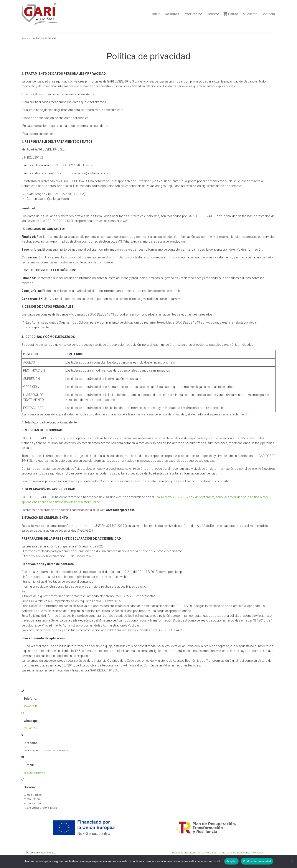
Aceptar (232, 861)
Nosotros (172, 14)
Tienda (211, 14)
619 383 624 (30, 728)
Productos (191, 14)
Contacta (268, 14)
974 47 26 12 (31, 706)
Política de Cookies (207, 853)
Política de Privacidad (183, 853)
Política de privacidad (257, 861)
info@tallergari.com (34, 773)
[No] (292, 861)
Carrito (231, 14)
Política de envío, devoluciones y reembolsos (242, 853)
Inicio (156, 14)
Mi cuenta (250, 14)
